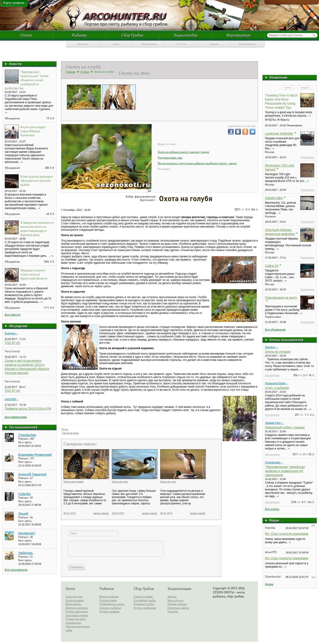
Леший (23, 514)
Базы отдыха (175, 600)
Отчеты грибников (145, 608)
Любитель (26, 553)
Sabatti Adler (274, 198)
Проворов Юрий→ (277, 383)
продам (305, 87)
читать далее (101, 513)
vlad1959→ (12, 399)
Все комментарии (16, 417)
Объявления (149, 44)
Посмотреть (307, 157)
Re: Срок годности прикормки (287, 534)
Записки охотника (77, 608)
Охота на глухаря (278, 352)
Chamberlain (27, 435)
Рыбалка (79, 35)
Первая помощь (177, 604)
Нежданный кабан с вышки (285, 427)
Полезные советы (178, 608)
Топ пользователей (23, 427)
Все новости (12, 315)
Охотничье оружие (77, 615)
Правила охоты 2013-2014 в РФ (28, 409)
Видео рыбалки (109, 596)
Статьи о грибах (143, 596)
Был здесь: (25, 442)
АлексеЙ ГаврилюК (32, 474)
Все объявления (275, 330)
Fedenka (24, 494)
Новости (15, 64)
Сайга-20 (272, 266)
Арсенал (83, 44)
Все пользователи (16, 570)
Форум (214, 44)
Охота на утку (168, 482)
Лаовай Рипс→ (274, 423)
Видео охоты (73, 604)
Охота (26, 35)
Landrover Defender (279, 134)
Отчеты (182, 44)
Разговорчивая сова (170, 158)
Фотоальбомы (247, 44)
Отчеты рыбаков (109, 611)
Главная (71, 72)
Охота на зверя (75, 600)
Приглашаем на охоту (281, 298)
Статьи (85, 72)
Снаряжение (73, 623)
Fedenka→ (11, 334)
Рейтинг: (24, 439)
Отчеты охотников (76, 611)
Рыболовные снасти (112, 604)
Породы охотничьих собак (78, 628)
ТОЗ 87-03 (12, 343)
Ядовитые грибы (144, 604)
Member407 (27, 533)
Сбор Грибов (132, 35)
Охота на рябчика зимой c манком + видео (183, 152)
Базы (116, 44)
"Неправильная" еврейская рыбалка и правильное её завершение (285, 471)
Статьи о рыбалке (110, 608)
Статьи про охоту (76, 619)
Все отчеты (272, 509)
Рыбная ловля (108, 600)
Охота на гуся (120, 482)
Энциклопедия (185, 35)
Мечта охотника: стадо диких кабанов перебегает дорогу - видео (197, 163)
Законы (172, 596)
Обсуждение (18, 326)
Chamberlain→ (274, 463)
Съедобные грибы (145, 600)
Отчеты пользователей (286, 340)
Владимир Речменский (35, 455)
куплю (288, 87)
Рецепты (173, 611)
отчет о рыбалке (277, 388)
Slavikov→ (271, 347)
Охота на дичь (70, 433)
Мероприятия (238, 35)
